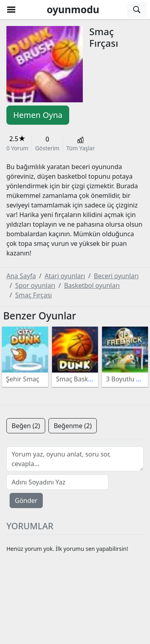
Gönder (26, 500)
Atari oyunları (65, 276)
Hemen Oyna (38, 115)
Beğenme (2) (73, 426)
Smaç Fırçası (34, 295)
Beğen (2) (26, 426)
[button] (11, 10)
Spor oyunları (35, 285)
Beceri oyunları (116, 276)
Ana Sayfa (21, 276)
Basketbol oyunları (92, 285)
